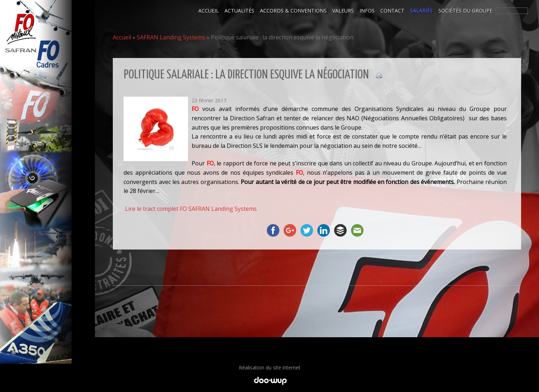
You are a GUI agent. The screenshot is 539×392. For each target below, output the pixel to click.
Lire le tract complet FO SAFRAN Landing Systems (191, 209)
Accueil (122, 37)
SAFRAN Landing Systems (171, 37)
